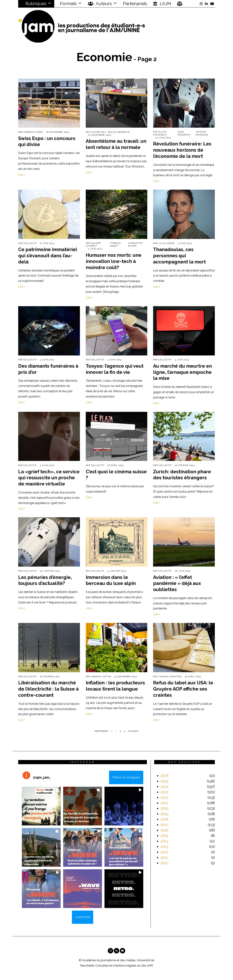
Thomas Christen (170, 677)
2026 (165, 776)
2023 (164, 792)
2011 (164, 857)
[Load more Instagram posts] (83, 917)
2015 (164, 836)
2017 (164, 825)
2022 (164, 797)
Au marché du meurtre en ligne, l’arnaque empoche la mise (182, 372)
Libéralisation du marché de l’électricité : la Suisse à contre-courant (48, 689)
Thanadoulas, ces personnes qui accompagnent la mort (179, 256)
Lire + (22, 175)
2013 (164, 847)
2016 (164, 830)
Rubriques (33, 4)
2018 (164, 819)
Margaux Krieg (33, 132)
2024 (165, 787)
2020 (165, 808)
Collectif (30, 243)
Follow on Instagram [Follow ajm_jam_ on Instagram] (126, 777)
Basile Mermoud (119, 132)
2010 (164, 863)
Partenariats (135, 4)
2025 (164, 781)
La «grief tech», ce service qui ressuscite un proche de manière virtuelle (49, 478)
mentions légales (125, 966)
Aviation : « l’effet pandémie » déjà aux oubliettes (177, 583)
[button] (41, 806)
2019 (164, 814)
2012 (164, 852)
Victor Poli (99, 132)
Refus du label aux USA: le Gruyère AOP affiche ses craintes (183, 689)
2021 (164, 803)
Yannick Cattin (101, 677)
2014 (164, 841)
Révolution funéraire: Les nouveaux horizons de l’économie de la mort (182, 150)
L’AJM (162, 4)
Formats (68, 4)
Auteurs (100, 4)
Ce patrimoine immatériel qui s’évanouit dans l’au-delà (48, 256)
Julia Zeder (166, 243)
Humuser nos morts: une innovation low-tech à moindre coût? (114, 261)
